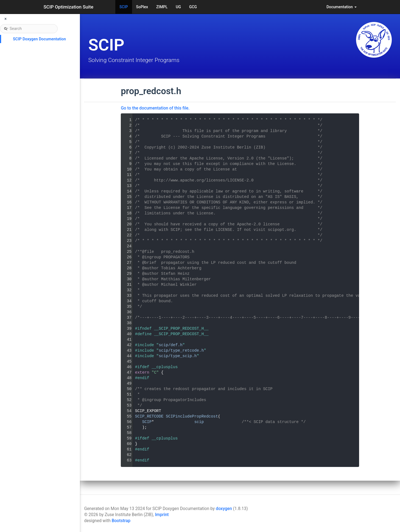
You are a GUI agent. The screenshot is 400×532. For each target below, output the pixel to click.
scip (199, 422)
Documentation (341, 7)
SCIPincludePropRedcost (192, 416)
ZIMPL (162, 7)
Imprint (162, 515)
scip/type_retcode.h (181, 351)
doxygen (224, 509)
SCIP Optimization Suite (69, 7)
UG (178, 7)
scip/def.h (170, 345)
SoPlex (142, 7)
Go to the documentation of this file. (155, 108)
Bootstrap (121, 521)
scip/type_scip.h (178, 356)
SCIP (124, 7)
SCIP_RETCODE (149, 416)
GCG (193, 7)
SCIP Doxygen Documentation (39, 39)
